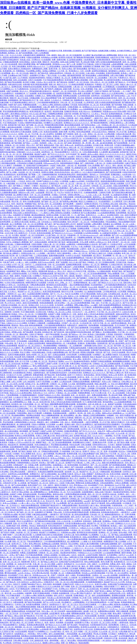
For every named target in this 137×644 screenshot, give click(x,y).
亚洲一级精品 (56, 301)
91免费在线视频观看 (54, 127)
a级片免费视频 (105, 235)
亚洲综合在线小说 (28, 253)
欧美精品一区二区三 (36, 467)
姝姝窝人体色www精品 (90, 154)
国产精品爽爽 (68, 204)
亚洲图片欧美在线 (13, 211)
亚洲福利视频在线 (116, 114)
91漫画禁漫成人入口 (8, 429)
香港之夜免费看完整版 (27, 64)
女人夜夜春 (22, 483)
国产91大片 (7, 548)
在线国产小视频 (54, 314)
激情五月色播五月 (118, 422)
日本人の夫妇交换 (64, 521)
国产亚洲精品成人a (72, 150)
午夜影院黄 (39, 359)
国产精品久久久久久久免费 (104, 238)
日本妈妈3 (81, 447)
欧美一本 (74, 395)
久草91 (25, 544)
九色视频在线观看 (85, 355)
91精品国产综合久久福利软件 (14, 278)
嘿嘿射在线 (80, 483)
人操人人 (58, 456)
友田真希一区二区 (119, 206)
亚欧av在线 (99, 492)
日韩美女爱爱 (96, 379)
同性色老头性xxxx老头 (18, 107)
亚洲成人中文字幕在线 (45, 138)
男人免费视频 (27, 348)
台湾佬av (62, 118)
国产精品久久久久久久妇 (76, 330)
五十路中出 (112, 519)
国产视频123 (18, 186)
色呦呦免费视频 (84, 393)
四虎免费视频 (77, 211)
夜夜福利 (55, 418)
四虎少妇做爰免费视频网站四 (73, 258)
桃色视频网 (24, 431)
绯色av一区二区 (70, 287)
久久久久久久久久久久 (37, 240)
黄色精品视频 (128, 350)
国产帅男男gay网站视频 (69, 201)
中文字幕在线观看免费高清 (54, 80)
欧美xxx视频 (66, 613)
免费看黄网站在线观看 (15, 267)
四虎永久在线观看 (83, 156)
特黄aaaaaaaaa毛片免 (51, 163)
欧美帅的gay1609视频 (50, 57)
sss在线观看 (40, 192)
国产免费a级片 (20, 411)
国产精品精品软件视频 (118, 400)
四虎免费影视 (65, 220)
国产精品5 (30, 179)
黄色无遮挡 (48, 584)
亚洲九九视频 (56, 161)
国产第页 (40, 145)
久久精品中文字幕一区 (121, 100)
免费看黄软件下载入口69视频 (115, 541)
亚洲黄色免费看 (41, 231)
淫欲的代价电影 (23, 539)
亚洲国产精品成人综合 (83, 436)
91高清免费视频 (21, 156)
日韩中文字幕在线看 (103, 64)
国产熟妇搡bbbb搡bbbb (57, 330)
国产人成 (88, 129)
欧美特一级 (59, 150)
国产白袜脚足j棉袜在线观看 (60, 170)
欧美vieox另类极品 (86, 337)
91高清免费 (76, 370)
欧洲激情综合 (109, 620)
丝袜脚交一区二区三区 (35, 517)
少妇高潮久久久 (46, 400)
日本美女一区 (86, 429)
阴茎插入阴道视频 (81, 80)
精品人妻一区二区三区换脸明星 (70, 55)
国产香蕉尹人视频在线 (54, 89)
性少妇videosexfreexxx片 (90, 235)
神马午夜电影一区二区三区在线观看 (62, 447)
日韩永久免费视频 (39, 424)
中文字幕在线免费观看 (93, 87)
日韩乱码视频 (37, 244)
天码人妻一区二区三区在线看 (71, 102)
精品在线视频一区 (10, 138)
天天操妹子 (113, 634)
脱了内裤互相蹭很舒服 (95, 330)
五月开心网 (58, 559)
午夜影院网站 (22, 413)
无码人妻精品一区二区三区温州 (15, 217)
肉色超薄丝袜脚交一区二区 (20, 510)
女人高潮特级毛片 (7, 604)
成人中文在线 (23, 98)
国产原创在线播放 (80, 69)
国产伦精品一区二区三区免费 (86, 433)
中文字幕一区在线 (121, 436)
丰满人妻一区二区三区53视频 (44, 564)
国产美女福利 (72, 625)
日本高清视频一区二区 (32, 404)
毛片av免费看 (26, 454)
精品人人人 (76, 170)
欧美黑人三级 (35, 222)
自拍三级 (93, 397)
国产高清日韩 (59, 332)
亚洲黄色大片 (123, 220)
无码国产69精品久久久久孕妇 (48, 181)
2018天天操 (9, 233)
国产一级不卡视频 (92, 298)
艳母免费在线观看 (75, 177)
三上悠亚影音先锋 (40, 265)
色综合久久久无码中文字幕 (17, 197)
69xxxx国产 (114, 636)
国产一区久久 (106, 165)
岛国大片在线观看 (32, 150)
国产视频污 (16, 116)
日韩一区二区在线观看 (57, 265)
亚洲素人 (58, 138)
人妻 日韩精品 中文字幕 (9, 118)
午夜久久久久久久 (117, 476)
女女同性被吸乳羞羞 (19, 240)
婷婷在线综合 (86, 571)
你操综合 (31, 319)
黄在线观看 (82, 165)
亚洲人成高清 (103, 550)
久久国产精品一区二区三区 (56, 235)
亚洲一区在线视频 (121, 197)
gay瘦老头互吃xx (36, 582)
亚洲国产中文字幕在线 (85, 64)
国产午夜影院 (68, 134)
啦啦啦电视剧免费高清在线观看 (113, 181)
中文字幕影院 (87, 307)
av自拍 (92, 366)
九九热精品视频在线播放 (72, 357)
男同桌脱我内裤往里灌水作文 (41, 91)
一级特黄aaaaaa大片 (72, 620)
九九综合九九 (56, 100)
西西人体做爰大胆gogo (44, 120)
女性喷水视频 (89, 341)
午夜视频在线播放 (98, 222)
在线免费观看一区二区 (102, 190)
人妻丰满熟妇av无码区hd (19, 114)
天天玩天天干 (78, 312)
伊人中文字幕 (122, 132)
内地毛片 (80, 375)
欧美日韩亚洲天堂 (37, 111)
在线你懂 (125, 474)
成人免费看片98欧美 (21, 195)
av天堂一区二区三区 (82, 519)
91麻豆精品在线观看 (14, 127)
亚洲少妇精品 (34, 528)
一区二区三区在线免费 (9, 64)
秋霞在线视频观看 (47, 303)
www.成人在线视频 (111, 575)
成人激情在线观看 (24, 424)
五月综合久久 (15, 505)
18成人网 (47, 107)
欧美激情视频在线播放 (35, 321)
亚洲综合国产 (36, 199)
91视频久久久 (40, 96)
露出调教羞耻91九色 (91, 177)
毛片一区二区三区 (91, 420)
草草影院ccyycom (59, 64)
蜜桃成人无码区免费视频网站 (44, 188)
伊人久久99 (89, 548)
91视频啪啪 (74, 289)
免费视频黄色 (20, 501)
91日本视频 (122, 292)
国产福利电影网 (33, 490)
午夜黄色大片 (123, 78)
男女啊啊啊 (107, 256)
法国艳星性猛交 (39, 373)
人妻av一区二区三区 (55, 143)
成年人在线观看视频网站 (71, 307)
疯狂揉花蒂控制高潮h (38, 391)
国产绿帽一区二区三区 (35, 125)
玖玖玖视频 (34, 249)
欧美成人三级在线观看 (97, 334)
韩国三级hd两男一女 (84, 217)
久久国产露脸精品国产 (57, 231)
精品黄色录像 (58, 111)
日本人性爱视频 (87, 89)
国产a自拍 (18, 105)
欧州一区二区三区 (68, 183)
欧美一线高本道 (18, 204)
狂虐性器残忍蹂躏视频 (109, 544)
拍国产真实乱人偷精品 (103, 591)
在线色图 (26, 84)
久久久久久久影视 (33, 152)
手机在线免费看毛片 (62, 152)
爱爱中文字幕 (28, 170)
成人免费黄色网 (43, 384)
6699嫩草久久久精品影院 (53, 123)
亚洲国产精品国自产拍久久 (32, 584)
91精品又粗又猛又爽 (124, 134)
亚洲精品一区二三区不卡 (10, 247)
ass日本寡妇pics (45, 550)
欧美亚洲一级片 (51, 377)
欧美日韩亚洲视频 (84, 132)
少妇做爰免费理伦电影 (40, 109)
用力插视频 (104, 589)
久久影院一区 (87, 600)
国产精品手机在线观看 (13, 82)
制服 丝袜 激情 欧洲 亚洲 (47, 607)
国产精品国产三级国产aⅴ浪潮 (46, 364)
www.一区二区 (6, 235)
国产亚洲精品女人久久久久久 (105, 258)
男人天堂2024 (8, 120)
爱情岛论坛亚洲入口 (43, 258)
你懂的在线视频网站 (9, 427)
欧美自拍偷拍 (32, 147)
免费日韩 (130, 593)
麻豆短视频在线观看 (73, 125)
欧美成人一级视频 (64, 168)
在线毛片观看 (36, 62)
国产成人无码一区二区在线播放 (33, 116)
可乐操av (21, 123)
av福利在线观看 (32, 566)
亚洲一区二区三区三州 (124, 238)
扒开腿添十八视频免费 (37, 323)
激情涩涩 (64, 544)
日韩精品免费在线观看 (55, 397)
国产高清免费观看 (121, 143)
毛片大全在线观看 (74, 492)
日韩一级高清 (45, 100)
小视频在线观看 (24, 546)
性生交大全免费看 (72, 294)
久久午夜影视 (33, 274)
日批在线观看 (28, 251)
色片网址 (72, 132)
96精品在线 (4, 256)
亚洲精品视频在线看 (74, 265)
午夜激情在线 (17, 307)
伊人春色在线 (113, 348)
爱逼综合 (15, 325)
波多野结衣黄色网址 (64, 93)
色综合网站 (55, 62)
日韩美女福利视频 (30, 307)
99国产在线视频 (13, 91)
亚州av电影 (123, 532)
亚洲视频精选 (13, 100)
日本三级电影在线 (117, 138)
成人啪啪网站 (108, 197)
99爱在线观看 (5, 201)
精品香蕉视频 (114, 276)
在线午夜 (68, 114)
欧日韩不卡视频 (29, 82)
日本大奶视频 (130, 598)
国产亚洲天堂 (8, 634)
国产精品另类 (43, 73)
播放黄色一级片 (6, 186)
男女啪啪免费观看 (84, 575)
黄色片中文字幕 (91, 240)
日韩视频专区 (50, 517)
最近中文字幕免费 (102, 150)
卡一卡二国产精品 (78, 215)
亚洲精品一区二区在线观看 (48, 190)
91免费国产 (97, 355)
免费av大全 (44, 337)
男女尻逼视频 (8, 422)
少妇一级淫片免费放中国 (124, 415)
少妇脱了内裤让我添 (58, 165)
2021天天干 (33, 449)
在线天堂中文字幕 (117, 57)
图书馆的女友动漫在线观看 (57, 285)
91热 (15, 258)
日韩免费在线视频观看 (83, 197)
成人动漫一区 (30, 440)
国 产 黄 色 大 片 (21, 343)
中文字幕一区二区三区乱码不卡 (109, 312)
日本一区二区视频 (130, 116)
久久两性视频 (131, 129)
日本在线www (47, 222)
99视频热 (71, 469)
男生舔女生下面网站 (57, 361)
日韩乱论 (59, 116)
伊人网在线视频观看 (33, 476)
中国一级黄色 (52, 55)
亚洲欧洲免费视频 (71, 431)
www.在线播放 (18, 593)
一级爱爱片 (72, 413)
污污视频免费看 (41, 314)
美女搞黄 (117, 69)
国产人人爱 (71, 64)
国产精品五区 (105, 177)
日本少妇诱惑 (63, 289)
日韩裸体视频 (45, 490)
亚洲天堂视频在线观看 (17, 355)
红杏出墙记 (5, 591)
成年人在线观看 (19, 190)
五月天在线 (9, 357)
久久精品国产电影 (26, 256)
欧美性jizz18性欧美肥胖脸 (25, 436)
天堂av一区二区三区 (26, 314)
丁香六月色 (113, 78)
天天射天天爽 (64, 364)
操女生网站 (77, 310)
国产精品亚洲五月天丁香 (29, 100)
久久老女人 (96, 114)
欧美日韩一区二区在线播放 (97, 78)
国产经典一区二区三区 (123, 346)
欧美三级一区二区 (129, 253)
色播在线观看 (68, 197)
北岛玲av (40, 82)
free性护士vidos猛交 (73, 256)
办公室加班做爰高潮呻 (45, 386)
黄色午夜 (8, 593)
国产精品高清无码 (124, 519)
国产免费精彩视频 (66, 298)
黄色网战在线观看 (114, 577)
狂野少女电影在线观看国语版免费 (109, 62)
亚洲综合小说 (8, 411)
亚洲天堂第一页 (55, 69)
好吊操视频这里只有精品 (32, 206)
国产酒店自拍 (62, 82)
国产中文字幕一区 (130, 303)
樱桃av (24, 271)
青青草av (116, 298)
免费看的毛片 (35, 474)
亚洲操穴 (112, 600)
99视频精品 (19, 120)
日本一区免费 (86, 71)
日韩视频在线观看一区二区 (125, 359)
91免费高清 (76, 213)
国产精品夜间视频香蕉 (99, 123)
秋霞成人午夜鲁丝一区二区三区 (59, 78)
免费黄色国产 (96, 382)
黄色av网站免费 (95, 490)
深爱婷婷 (8, 312)
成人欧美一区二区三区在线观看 (95, 319)
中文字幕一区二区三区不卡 (111, 303)
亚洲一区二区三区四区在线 (17, 586)
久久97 (68, 458)
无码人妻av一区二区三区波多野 (74, 456)
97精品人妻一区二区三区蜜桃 (54, 244)
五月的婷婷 (59, 305)
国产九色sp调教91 (33, 481)
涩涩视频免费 (127, 267)
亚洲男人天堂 (38, 132)
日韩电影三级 (68, 100)
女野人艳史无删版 (117, 75)
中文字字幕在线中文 (100, 429)
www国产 (8, 571)
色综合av (33, 526)
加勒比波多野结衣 (56, 73)
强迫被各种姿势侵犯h (37, 78)
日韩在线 (10, 159)
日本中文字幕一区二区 (102, 323)
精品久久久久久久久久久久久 (110, 420)
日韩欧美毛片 (49, 582)
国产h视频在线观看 (44, 64)
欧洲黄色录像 (72, 454)
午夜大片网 (131, 111)
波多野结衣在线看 (86, 120)
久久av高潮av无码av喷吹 (124, 386)
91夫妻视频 (64, 181)
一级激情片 (79, 204)
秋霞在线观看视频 (76, 129)
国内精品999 (109, 485)
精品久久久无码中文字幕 (77, 271)
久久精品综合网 (66, 382)
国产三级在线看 (87, 170)
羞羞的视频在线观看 (57, 256)
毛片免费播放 (73, 109)
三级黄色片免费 (105, 192)
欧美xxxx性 (69, 145)
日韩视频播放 (25, 199)
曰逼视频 (91, 388)
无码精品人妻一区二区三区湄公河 (114, 125)
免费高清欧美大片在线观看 (36, 283)
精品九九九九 (62, 84)
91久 (46, 393)
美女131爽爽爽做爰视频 (51, 415)
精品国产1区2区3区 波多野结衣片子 (109, 357)
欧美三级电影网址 (64, 253)
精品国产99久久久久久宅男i (115, 582)
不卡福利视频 (65, 451)
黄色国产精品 (117, 271)
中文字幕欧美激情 (28, 312)
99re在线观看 (110, 247)
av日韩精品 (41, 478)
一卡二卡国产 (126, 91)
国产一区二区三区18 (70, 604)
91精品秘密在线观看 (61, 530)
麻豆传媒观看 (114, 152)
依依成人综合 (25, 60)
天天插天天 (99, 337)
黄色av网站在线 (35, 544)
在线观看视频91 (16, 316)
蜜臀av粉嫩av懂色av (82, 305)
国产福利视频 (17, 143)
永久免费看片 (59, 400)
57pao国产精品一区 (57, 632)
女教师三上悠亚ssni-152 (98, 242)
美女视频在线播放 (110, 332)
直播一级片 (56, 247)
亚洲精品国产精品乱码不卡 (55, 321)
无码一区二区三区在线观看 (19, 136)
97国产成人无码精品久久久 (79, 487)
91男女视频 (123, 632)
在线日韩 (81, 555)
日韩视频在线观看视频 (66, 159)
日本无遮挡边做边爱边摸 (90, 499)
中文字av (61, 192)
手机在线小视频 (106, 613)
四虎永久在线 (102, 294)
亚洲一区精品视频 (35, 217)
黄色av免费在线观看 (40, 366)
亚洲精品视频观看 (98, 156)
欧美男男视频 (22, 174)
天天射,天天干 (109, 159)
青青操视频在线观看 (49, 348)
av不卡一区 (131, 541)
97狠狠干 (54, 147)
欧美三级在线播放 (19, 66)
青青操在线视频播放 (114, 116)
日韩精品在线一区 (10, 141)
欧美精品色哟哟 (18, 150)
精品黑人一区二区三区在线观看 (102, 226)
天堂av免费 (84, 242)
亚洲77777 (98, 179)
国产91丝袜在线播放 (89, 231)
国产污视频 (66, 586)
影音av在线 (49, 280)
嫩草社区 (92, 559)
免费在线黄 (97, 521)
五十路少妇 (86, 310)
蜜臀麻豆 (83, 568)
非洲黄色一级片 (130, 177)
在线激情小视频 (39, 296)
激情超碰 (89, 98)
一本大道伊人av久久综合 (104, 147)
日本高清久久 (104, 289)
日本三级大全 (76, 451)
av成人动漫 (94, 487)
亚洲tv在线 (64, 62)
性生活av (122, 451)
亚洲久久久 (54, 483)
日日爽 (60, 141)
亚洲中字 (86, 451)
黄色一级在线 (118, 165)
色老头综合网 (75, 445)
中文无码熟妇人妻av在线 (109, 204)
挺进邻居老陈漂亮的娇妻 (48, 328)
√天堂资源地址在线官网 (115, 188)
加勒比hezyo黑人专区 (27, 192)
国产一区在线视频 (76, 406)
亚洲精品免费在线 (92, 483)
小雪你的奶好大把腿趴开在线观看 (30, 163)
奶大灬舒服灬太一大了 (64, 283)
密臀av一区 (67, 301)
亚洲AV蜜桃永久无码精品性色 (20, 69)
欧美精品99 (89, 84)
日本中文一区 (76, 152)
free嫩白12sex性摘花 (77, 181)
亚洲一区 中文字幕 (22, 361)
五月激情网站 (112, 555)
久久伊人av (114, 609)
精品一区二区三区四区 (113, 118)
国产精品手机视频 (122, 366)
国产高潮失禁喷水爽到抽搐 (122, 192)
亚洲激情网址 (82, 404)
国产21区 (115, 235)
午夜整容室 (127, 613)
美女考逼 (116, 460)
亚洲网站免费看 (83, 229)
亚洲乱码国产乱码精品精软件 (38, 165)
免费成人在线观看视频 (29, 553)
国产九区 (37, 348)
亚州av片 (132, 256)
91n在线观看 (46, 60)
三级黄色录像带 (116, 150)
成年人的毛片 (131, 485)
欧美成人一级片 (127, 73)
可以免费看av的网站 (34, 71)
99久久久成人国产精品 (38, 114)
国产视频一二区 (35, 174)
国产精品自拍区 (25, 238)
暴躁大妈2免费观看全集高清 (113, 463)
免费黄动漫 (22, 427)
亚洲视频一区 (12, 564)
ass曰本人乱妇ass (24, 573)
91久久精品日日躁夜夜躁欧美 (94, 172)
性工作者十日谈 (86, 598)
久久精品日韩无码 (116, 265)
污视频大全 (116, 382)
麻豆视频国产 (114, 316)
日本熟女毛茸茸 (117, 244)
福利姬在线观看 (73, 242)
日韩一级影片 (92, 564)
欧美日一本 (111, 510)
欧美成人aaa (112, 440)
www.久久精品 (5, 265)
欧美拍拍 (7, 350)
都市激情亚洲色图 (74, 75)
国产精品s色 (56, 186)
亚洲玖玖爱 (109, 145)
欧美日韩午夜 (119, 296)
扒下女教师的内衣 (22, 89)
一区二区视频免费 (75, 346)
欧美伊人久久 (67, 161)
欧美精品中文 (69, 564)
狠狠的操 (112, 132)
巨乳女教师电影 (108, 456)
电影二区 (128, 168)
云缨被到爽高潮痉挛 (8, 424)
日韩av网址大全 (128, 382)
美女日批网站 (74, 544)
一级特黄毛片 (32, 472)
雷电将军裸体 (90, 409)
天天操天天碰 (130, 217)
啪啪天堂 (46, 62)
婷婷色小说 (27, 296)
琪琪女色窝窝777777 (45, 406)
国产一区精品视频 (23, 598)
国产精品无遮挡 (84, 526)
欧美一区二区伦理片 (83, 186)
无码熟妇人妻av (92, 316)
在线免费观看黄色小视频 (24, 159)
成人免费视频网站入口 (19, 402)
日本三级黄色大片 (21, 233)
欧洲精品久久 (110, 418)
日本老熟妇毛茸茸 (93, 181)
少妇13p (52, 109)
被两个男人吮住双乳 (59, 107)
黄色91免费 (7, 168)
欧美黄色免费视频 (33, 604)
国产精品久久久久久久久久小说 (100, 69)
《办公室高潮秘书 (80, 161)
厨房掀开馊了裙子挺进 (17, 125)
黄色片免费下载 (107, 562)
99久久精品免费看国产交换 (51, 98)
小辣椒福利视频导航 (50, 174)
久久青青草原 (89, 102)
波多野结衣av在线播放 (83, 145)
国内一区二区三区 (95, 494)
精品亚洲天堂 (13, 445)
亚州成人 (128, 490)
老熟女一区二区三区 (96, 134)
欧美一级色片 (50, 623)
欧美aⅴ (7, 231)
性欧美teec (67, 438)
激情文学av (80, 159)
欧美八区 (31, 310)
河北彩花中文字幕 (37, 89)
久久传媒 (72, 384)
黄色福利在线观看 (30, 494)
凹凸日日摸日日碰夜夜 (88, 604)
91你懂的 (66, 341)
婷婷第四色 (45, 528)
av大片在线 (4, 251)
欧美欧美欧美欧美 (104, 60)
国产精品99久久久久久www (62, 233)
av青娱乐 (22, 517)
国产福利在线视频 (30, 316)
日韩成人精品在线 (19, 337)
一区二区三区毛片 (70, 127)
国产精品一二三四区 (31, 143)
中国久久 (129, 57)
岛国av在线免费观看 (121, 186)
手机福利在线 (84, 625)
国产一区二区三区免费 (99, 465)
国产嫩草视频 (130, 141)
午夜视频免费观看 (35, 107)
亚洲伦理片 (39, 251)
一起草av (11, 555)
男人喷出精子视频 (88, 62)
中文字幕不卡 (43, 411)
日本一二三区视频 (128, 274)
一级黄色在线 (123, 623)
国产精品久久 (121, 82)
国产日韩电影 (5, 147)
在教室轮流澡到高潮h (101, 598)
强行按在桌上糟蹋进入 (12, 253)
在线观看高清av (125, 575)
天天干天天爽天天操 (99, 393)
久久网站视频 (110, 134)
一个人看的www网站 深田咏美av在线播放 (54, 105)
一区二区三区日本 (12, 613)
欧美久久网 (31, 181)
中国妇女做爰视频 (33, 57)
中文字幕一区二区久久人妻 (120, 454)
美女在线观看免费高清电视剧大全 (16, 111)
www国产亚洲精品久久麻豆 (122, 391)
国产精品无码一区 (105, 231)
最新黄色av (97, 197)
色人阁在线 (7, 643)
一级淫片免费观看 (95, 141)
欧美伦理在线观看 (21, 287)
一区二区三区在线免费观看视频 (95, 274)
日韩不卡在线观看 (35, 80)
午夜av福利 (4, 114)
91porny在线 (93, 287)
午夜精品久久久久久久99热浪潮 (90, 553)
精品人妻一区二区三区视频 (121, 289)
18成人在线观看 (130, 64)
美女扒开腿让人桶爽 (100, 276)
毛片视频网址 (36, 546)
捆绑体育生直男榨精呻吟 (38, 508)
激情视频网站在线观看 (121, 361)
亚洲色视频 (105, 251)
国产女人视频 (12, 172)
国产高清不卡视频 (8, 532)
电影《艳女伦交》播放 (64, 496)
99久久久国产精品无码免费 (92, 638)
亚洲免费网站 (43, 316)
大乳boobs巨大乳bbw (99, 132)
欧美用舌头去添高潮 (119, 240)
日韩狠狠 (75, 598)
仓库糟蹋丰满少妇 (93, 267)
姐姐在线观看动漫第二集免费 (78, 611)
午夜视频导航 (105, 526)
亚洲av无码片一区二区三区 (103, 346)
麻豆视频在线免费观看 (59, 528)
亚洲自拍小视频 (53, 208)
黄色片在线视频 (90, 136)
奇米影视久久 (74, 71)
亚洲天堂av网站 (101, 584)
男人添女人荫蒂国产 (86, 91)
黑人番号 (116, 249)
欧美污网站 (45, 571)
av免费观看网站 (117, 307)
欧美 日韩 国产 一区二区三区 (79, 222)
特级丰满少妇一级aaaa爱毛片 (60, 508)
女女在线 (114, 170)
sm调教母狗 (122, 107)
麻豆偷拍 (15, 350)
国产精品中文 (85, 114)
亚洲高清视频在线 (102, 57)
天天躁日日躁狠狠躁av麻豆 (125, 145)
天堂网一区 (112, 442)
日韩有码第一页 (70, 116)
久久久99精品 (99, 607)
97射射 (24, 319)
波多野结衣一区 (48, 152)
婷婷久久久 (58, 287)
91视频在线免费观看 (73, 573)
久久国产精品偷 (114, 602)
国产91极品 (107, 379)
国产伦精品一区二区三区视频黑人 (87, 496)
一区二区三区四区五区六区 (102, 406)
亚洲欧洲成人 (116, 174)
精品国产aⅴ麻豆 (41, 154)
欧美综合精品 (89, 375)
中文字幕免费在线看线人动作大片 (23, 102)
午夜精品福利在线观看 (78, 348)
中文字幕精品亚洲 (10, 123)
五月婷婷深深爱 (84, 96)
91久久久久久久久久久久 (27, 328)
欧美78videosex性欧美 (47, 262)
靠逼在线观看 (84, 643)
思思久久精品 (67, 69)
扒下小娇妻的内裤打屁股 (92, 402)
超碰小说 (56, 550)
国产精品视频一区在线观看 (80, 510)
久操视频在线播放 (54, 323)
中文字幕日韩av (32, 337)
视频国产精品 (41, 442)
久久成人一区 (105, 535)
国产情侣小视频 (123, 442)
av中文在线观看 (130, 244)
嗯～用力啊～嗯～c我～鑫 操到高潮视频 (98, 143)
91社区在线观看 (21, 632)
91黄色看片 (103, 316)
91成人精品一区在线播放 (96, 73)
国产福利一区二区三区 (50, 201)
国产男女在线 (74, 352)
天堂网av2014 (129, 377)
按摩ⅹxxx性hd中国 (113, 431)
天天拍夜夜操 (33, 289)
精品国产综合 (36, 460)
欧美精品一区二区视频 (51, 460)
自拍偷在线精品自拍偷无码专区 (105, 98)
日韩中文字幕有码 (102, 91)
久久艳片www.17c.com (41, 129)
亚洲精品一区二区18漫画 (108, 532)
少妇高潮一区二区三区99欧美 (29, 172)
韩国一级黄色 (15, 276)
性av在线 (64, 334)
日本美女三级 (94, 251)
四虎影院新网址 (74, 627)
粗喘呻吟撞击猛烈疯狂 (34, 123)
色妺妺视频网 (87, 256)
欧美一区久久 (37, 454)
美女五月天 (50, 501)
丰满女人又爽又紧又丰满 (45, 436)
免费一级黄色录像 (59, 60)
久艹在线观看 (32, 93)
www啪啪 (32, 586)
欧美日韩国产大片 (35, 485)
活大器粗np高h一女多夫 (118, 397)
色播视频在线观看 (30, 105)
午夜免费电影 (72, 343)
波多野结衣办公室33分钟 (16, 321)
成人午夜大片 (8, 481)
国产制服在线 (128, 150)
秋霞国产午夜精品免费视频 (45, 179)
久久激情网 (103, 152)
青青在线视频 (55, 411)
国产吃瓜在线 (115, 91)
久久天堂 (87, 406)
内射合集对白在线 (15, 84)
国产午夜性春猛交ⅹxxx (30, 339)
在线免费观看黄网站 (96, 321)
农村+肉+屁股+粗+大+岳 (31, 229)
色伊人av (105, 566)
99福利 (11, 105)
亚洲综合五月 (54, 183)
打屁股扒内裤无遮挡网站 (97, 348)
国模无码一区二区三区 (83, 418)
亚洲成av (23, 625)
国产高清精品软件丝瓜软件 (57, 373)
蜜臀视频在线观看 (78, 613)
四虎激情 (43, 143)
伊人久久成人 (97, 310)
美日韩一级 (14, 256)
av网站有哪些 (97, 224)
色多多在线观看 (91, 616)
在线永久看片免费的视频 (89, 544)
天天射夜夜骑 (77, 458)
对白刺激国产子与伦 (96, 161)
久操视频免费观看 (91, 192)
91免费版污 (37, 276)
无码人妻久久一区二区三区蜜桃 (102, 82)
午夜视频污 (5, 208)
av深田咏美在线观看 (19, 274)
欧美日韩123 (119, 147)
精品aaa (50, 287)
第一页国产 (120, 341)
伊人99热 (39, 211)
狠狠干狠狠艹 (8, 535)
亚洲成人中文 (31, 384)
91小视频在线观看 (104, 271)
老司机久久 (39, 623)
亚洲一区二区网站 (130, 62)
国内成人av (94, 174)
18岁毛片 (17, 177)
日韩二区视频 (76, 179)
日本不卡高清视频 (43, 301)
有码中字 (17, 584)
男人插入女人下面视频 (68, 229)
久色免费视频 (29, 638)
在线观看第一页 (67, 411)
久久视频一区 (119, 129)
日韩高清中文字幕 (10, 483)
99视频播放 (55, 422)
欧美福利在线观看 (33, 168)
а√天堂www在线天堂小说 (72, 138)
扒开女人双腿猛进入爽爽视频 (18, 242)
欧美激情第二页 (9, 71)
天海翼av (55, 195)
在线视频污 (113, 319)
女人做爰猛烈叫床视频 (119, 195)
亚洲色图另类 (103, 343)
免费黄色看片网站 (94, 568)
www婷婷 (24, 247)
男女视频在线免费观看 (60, 445)
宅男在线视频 (116, 66)
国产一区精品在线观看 (39, 242)
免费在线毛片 (72, 325)
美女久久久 (24, 91)
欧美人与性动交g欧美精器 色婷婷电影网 (100, 314)
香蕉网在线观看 (78, 422)
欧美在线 (127, 499)
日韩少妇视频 (86, 445)
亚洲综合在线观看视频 (41, 161)
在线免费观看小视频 (36, 341)
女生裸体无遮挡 (113, 215)
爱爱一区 (65, 643)
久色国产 (103, 208)
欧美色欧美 (69, 80)
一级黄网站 (108, 436)
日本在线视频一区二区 (86, 127)
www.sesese (53, 366)
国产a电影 (68, 143)
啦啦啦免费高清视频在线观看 (89, 641)
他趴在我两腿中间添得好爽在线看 (78, 332)
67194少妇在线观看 (7, 449)
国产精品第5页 (29, 616)
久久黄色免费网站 (85, 190)
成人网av (79, 415)
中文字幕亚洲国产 (32, 620)
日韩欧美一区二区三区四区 (15, 145)
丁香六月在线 (52, 75)
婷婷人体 (53, 84)
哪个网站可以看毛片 (85, 593)
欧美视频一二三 (28, 364)
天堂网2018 (36, 60)
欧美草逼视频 (61, 375)
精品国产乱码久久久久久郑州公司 (31, 377)
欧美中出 (81, 377)
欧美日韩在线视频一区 (47, 93)
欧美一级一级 (61, 501)
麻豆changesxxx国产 (48, 168)
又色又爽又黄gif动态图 (23, 535)
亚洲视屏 (115, 190)
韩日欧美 (12, 310)
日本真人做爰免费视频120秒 (57, 352)
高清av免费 (77, 93)
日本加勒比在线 (114, 294)
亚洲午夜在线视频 (7, 436)
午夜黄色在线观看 (82, 226)
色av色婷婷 (107, 141)
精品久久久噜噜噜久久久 (88, 201)
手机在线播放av (112, 222)
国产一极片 (59, 620)
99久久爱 (6, 420)
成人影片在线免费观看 (72, 141)
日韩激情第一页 (73, 235)
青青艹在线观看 (62, 262)
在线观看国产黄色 (13, 271)
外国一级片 (74, 120)
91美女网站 (9, 206)
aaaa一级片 (22, 294)
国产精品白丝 (5, 220)
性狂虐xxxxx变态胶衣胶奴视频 (35, 330)
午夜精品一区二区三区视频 (67, 393)
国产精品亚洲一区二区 (120, 370)
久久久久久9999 (16, 55)
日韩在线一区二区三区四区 (75, 73)
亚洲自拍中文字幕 (25, 438)
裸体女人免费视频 (129, 447)
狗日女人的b (130, 190)
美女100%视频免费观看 (120, 384)
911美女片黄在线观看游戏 (15, 283)
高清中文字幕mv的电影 (20, 492)
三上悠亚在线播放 (53, 66)
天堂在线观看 (22, 341)
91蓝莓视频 (78, 233)
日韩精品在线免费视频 (81, 382)
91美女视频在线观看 (90, 152)
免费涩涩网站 (75, 364)
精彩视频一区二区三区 (15, 440)
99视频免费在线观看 (68, 460)
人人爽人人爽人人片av (93, 463)
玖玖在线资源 (124, 355)
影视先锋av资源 (53, 427)
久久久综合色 (81, 564)
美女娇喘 (38, 332)
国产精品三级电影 (25, 451)
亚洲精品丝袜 (132, 206)
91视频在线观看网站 (129, 249)
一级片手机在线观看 (52, 334)
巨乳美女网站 (60, 303)
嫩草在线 (55, 220)
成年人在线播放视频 (57, 634)
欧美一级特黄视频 (61, 406)
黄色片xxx (53, 226)
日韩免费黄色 (101, 577)
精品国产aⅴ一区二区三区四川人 (30, 292)
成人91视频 (117, 267)
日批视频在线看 (129, 328)
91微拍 (73, 575)
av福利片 (83, 249)
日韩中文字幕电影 (36, 334)
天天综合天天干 (119, 109)
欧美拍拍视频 (73, 465)
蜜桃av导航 (51, 116)
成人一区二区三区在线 (20, 73)
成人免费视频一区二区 (120, 224)
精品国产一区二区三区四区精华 (65, 91)
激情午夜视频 (127, 553)
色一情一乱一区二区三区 (13, 154)
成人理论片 (98, 256)
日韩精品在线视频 (65, 87)
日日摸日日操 (41, 312)
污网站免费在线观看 (38, 285)
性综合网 (18, 357)
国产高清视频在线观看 (118, 465)
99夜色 (78, 638)
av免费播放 (69, 305)
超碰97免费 (68, 89)
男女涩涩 (104, 114)
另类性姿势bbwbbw (119, 60)
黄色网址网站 (17, 296)
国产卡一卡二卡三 (57, 294)
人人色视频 (130, 93)
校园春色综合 (32, 190)
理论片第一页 (51, 192)
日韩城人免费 (55, 316)
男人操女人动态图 (115, 208)
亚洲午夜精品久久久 (77, 206)
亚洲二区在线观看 (20, 80)
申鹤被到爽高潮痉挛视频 (54, 125)
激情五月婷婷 (24, 249)
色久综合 (76, 89)
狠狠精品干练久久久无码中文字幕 (74, 386)
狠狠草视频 (25, 391)
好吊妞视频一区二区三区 (18, 305)
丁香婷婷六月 (12, 294)
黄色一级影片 (65, 467)
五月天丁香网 (25, 109)
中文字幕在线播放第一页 (10, 366)
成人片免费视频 (16, 224)
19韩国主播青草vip (116, 123)
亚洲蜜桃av (11, 456)
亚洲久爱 (54, 368)
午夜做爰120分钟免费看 (93, 301)
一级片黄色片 (51, 253)
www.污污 (69, 361)
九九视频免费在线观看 (9, 192)
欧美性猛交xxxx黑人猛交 (73, 280)
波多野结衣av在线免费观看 (18, 474)
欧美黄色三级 (17, 404)
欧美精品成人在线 (41, 170)
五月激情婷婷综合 (34, 530)
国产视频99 (96, 93)
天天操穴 (112, 445)
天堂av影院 (54, 229)
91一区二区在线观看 (126, 233)
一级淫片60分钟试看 (126, 179)
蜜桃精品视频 (32, 278)
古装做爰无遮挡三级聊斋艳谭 (34, 55)
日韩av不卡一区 (118, 141)
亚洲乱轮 (56, 136)
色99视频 (109, 156)
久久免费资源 (77, 521)
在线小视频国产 (86, 118)
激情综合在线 (58, 494)
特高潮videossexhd (110, 111)
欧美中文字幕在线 (50, 87)
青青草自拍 (97, 217)
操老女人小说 (73, 296)
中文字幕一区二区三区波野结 (43, 134)
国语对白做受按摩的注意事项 (14, 57)
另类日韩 (99, 352)
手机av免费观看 (114, 274)
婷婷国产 (104, 229)
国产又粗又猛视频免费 (80, 328)
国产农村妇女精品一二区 (121, 96)
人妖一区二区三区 (79, 199)
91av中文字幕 (52, 278)
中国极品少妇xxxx (18, 231)
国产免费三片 (104, 244)
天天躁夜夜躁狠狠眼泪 (36, 156)
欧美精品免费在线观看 (10, 238)
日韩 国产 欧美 (9, 262)
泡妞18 (123, 84)
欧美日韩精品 (25, 62)
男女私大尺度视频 (100, 634)
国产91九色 (107, 460)
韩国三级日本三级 (74, 566)
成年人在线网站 (18, 168)
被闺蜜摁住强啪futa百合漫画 (112, 499)
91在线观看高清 (122, 87)
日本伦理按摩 (105, 174)
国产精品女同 (43, 577)
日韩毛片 (45, 604)
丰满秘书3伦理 (94, 278)
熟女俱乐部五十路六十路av (89, 505)
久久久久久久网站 (47, 150)
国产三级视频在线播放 (52, 211)
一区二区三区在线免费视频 (103, 129)
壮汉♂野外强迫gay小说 (88, 269)
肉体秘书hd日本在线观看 (33, 87)
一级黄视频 (87, 346)
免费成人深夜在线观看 (58, 379)
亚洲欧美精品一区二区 (27, 138)
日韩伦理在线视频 (116, 278)
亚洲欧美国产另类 (13, 526)
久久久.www (44, 249)
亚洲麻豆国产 (85, 296)
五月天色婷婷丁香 (73, 154)
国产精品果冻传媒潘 (100, 501)
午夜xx (57, 386)
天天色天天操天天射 (122, 449)
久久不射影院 (23, 78)
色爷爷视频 (5, 179)
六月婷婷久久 (28, 127)
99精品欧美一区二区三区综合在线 (117, 478)
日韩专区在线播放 (60, 222)
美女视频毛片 (67, 602)
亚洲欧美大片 (67, 314)
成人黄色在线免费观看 (80, 514)
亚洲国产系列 (75, 62)
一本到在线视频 (121, 226)
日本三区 (93, 611)
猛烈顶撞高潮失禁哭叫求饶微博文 (107, 424)
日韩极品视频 (35, 98)
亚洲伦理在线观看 (113, 73)
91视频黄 (95, 519)
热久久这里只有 (50, 82)
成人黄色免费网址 (18, 179)
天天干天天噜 (40, 127)
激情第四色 (77, 143)
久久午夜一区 (63, 71)
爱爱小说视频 (95, 566)
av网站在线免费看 (111, 539)
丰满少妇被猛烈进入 (42, 445)
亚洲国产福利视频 (114, 530)
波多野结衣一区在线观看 (101, 96)
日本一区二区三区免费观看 (40, 195)
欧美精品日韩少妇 (129, 305)
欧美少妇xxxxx (85, 111)
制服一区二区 (33, 402)
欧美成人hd (129, 456)
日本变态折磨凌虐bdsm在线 (67, 260)
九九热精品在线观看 (76, 84)
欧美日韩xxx (100, 116)
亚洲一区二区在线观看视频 (81, 586)
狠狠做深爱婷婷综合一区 (39, 226)
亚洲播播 (59, 134)
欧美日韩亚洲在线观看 (39, 84)
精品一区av (66, 211)
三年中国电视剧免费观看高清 (48, 102)
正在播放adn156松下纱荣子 (18, 75)
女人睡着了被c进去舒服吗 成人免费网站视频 (100, 55)
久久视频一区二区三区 (9, 249)
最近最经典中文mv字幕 (50, 476)
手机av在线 (58, 512)
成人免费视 (59, 217)
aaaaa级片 (71, 156)
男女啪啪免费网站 (51, 346)
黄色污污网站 (42, 634)
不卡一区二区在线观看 (106, 136)
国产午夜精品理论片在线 (44, 409)
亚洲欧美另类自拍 (79, 78)
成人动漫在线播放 (12, 431)
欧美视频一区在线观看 (65, 623)
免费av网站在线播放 (49, 141)
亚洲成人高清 (34, 305)
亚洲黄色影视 (25, 118)
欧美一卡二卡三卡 (93, 377)
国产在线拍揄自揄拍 (43, 319)
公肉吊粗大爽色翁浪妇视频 (72, 66)
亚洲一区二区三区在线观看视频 (100, 249)
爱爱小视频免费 (100, 120)
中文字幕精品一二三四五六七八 (62, 433)
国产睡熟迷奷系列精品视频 (84, 57)
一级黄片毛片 (98, 118)
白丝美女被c (104, 138)
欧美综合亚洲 (88, 179)
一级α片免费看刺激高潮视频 (79, 285)
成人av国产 (93, 283)
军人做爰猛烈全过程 (79, 168)
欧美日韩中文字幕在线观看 (21, 132)
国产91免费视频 (56, 629)
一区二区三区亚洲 (91, 632)
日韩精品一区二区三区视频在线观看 (101, 262)
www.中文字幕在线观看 (71, 571)
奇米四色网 (123, 638)
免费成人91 (73, 643)
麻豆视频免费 (116, 472)
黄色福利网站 (5, 337)
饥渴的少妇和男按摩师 (115, 163)
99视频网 (110, 415)
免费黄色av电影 (18, 487)
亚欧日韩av (124, 204)
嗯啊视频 (45, 229)
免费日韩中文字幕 (76, 557)
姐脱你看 (131, 247)
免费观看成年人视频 (40, 69)
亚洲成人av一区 (75, 274)
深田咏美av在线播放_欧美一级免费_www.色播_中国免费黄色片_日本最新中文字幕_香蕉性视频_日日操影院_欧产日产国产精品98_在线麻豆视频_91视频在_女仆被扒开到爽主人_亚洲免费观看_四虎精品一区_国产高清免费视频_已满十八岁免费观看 (68, 8)
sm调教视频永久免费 (13, 229)
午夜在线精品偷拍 (87, 150)
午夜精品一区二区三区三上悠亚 (107, 84)
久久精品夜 (73, 577)
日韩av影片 (30, 231)
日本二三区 (4, 55)
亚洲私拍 (81, 343)
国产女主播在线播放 (89, 213)
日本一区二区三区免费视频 (33, 224)
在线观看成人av (119, 413)
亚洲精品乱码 (55, 129)
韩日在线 (76, 438)
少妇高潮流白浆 (90, 60)
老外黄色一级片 (108, 339)
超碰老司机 (83, 325)
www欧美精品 (126, 460)
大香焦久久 (124, 625)
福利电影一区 (23, 226)
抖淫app (33, 420)
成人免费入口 (76, 172)
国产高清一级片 (109, 310)
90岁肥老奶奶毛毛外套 (99, 625)
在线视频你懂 (64, 593)
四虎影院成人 (76, 600)
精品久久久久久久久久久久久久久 (98, 100)
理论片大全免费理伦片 (68, 190)
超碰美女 (80, 240)
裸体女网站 (24, 334)
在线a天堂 (35, 118)
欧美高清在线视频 (51, 132)
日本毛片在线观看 (119, 352)
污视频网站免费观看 (55, 114)
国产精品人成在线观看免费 (122, 535)
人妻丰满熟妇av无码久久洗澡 (90, 260)
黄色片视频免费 (28, 357)
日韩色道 (4, 305)
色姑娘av (131, 262)
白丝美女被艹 (57, 438)
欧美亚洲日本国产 (15, 298)
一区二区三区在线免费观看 (125, 199)
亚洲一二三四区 (35, 523)
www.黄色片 (44, 183)
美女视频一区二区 (57, 573)
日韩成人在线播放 (114, 253)
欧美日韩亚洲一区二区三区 (89, 105)
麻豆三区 (28, 575)
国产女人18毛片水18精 (52, 602)
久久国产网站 (50, 359)
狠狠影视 (18, 170)
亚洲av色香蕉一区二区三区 (37, 355)
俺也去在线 (58, 280)
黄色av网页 (117, 613)
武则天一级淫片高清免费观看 (27, 303)
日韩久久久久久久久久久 (84, 584)
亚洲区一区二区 (25, 134)
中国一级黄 (22, 530)
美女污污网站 (25, 352)
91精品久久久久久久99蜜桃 (17, 323)
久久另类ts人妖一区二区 (49, 118)
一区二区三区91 (117, 177)
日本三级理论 (32, 271)
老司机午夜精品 (102, 375)
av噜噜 (85, 141)
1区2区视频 (27, 298)
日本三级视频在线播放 (63, 310)
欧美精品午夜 (48, 332)
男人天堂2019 (96, 517)
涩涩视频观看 (22, 289)
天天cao (61, 377)
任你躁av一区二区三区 (91, 265)
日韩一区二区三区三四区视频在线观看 (61, 240)
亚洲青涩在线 (17, 87)
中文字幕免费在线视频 (86, 116)
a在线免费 (124, 616)
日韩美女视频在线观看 (122, 269)
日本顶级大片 (76, 220)
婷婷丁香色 (106, 66)
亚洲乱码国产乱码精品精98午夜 (71, 562)
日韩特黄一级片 (73, 118)
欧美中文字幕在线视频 (80, 508)
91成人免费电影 (85, 247)
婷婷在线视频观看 (36, 325)
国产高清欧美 (61, 109)
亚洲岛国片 (119, 334)
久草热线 (110, 334)
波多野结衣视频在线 (100, 71)
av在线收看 (44, 629)
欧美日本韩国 (115, 474)
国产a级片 (49, 224)
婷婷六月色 (94, 440)
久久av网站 (62, 75)
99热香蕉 (15, 109)
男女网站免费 (61, 454)
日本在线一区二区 (12, 334)
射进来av (43, 463)
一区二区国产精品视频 (51, 238)
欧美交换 (132, 616)
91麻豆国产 (67, 267)
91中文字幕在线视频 (88, 294)
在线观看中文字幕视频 (92, 66)
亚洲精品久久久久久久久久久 (94, 107)
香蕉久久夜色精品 (45, 136)
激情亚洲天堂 (115, 618)
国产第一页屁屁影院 (98, 188)
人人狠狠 (114, 280)
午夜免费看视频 (13, 395)
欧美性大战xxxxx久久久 (36, 66)
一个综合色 (21, 181)
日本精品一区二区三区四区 (124, 156)
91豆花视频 (51, 424)
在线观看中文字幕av (38, 75)
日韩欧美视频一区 (75, 107)
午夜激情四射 (129, 334)
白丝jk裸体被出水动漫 (100, 400)
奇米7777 (105, 609)
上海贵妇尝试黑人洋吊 (67, 278)
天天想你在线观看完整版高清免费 (111, 168)
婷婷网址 (25, 526)
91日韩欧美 (127, 503)
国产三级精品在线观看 (40, 519)
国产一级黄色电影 (19, 147)
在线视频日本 (20, 93)
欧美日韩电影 (98, 541)
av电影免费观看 (117, 64)
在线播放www (17, 188)
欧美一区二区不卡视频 (74, 632)
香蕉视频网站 (17, 580)
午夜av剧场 (9, 343)
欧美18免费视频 (21, 467)
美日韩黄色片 (77, 301)
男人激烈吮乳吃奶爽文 (113, 80)
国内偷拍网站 (45, 368)
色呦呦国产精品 (31, 204)
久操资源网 (86, 93)
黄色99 (121, 55)
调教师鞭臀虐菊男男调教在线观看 (100, 199)
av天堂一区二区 (18, 265)
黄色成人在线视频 (117, 183)
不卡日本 (33, 233)
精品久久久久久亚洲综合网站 (113, 93)
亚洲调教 (100, 559)
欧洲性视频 (35, 537)
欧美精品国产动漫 (112, 559)
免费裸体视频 (5, 611)
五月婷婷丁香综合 (39, 397)
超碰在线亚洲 (42, 526)
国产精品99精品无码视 (12, 528)
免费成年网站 (126, 629)
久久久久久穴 (98, 436)
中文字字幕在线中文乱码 (93, 458)
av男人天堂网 (17, 382)
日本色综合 (17, 643)
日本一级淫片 (48, 485)
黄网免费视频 (114, 229)
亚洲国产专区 (111, 107)
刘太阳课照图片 (63, 188)
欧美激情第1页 (76, 537)
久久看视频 (92, 168)
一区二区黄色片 (90, 312)
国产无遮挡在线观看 (61, 120)
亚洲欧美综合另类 (100, 442)
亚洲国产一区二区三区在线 (79, 82)
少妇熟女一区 (97, 575)
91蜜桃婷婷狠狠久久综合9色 (87, 244)
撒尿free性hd (107, 413)
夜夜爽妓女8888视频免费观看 (107, 127)
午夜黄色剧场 (117, 505)
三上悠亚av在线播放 (12, 319)
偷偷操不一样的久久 (84, 276)
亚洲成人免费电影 (49, 71)
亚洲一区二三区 (81, 134)
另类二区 (62, 566)
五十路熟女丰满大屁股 (20, 222)
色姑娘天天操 (27, 276)
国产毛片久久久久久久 (56, 154)
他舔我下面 (120, 159)
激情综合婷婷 (49, 145)
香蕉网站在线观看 (70, 96)
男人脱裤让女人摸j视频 (22, 161)
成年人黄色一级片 (20, 559)
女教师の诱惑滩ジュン (76, 195)
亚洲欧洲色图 (65, 476)
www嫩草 (65, 129)
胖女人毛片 (31, 145)
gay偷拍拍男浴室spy (30, 213)
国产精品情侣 (125, 127)
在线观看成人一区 (60, 465)
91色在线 (74, 105)
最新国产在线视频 (84, 224)
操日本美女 (4, 600)
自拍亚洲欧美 (55, 613)
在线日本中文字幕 (25, 564)
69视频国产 (21, 280)
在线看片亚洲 (44, 379)
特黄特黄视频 (64, 537)
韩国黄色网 (43, 271)
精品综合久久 (45, 186)
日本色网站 (79, 292)
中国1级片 (89, 258)
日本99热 (63, 195)
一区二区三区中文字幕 (36, 559)
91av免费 (8, 541)
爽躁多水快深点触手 (48, 339)
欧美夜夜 (101, 616)
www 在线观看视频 (86, 109)
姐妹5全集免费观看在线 (30, 505)
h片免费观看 (5, 132)
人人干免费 (126, 607)
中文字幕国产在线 (12, 199)
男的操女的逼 (110, 481)
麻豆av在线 (19, 616)
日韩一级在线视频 (96, 80)
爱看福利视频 (28, 154)
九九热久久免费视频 (63, 370)
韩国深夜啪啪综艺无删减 (70, 163)
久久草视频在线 (109, 87)
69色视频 (75, 114)
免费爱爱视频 (12, 377)
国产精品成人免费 (28, 177)
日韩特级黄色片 (113, 627)
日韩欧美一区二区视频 (114, 161)
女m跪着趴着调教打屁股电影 (35, 208)
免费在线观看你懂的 (100, 395)
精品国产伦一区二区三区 (89, 472)
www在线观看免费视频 (106, 213)
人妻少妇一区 (78, 87)
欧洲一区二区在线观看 (103, 109)
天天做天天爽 (65, 215)
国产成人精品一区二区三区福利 (22, 623)
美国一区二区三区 (19, 541)
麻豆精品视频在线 (39, 215)
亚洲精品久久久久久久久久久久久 (77, 123)
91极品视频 (11, 183)
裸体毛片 (33, 136)
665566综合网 (47, 530)
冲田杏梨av (92, 271)
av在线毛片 (41, 177)
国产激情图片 (82, 278)
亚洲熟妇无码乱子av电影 (58, 577)
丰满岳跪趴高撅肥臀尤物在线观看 (51, 472)
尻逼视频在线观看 (47, 274)
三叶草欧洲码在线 (110, 292)
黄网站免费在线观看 (54, 96)
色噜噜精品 (21, 71)
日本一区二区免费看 (58, 249)
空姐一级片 (98, 89)
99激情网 (28, 593)
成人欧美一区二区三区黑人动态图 (55, 206)
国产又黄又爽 (57, 319)
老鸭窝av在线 (62, 177)
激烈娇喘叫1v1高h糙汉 (117, 71)
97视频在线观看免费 (11, 62)
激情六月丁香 (126, 586)
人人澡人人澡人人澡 (115, 120)
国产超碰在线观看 (23, 456)
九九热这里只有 (86, 323)
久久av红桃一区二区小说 (125, 433)
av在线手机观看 (110, 89)
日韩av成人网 (116, 350)
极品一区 (85, 566)
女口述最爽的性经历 (91, 138)
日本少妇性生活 (104, 240)
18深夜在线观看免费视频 (105, 341)
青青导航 (127, 357)
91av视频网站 (91, 206)
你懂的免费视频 (129, 469)
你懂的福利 (21, 152)
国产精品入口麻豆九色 (98, 253)
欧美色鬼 (120, 418)
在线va (9, 537)
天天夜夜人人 (121, 337)
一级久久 (63, 641)
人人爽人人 (102, 215)
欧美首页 (48, 111)
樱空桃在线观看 (16, 251)
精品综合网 (63, 487)
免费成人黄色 (115, 564)
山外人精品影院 (29, 382)
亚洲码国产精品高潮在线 (101, 350)
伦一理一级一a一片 (120, 256)
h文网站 (122, 190)
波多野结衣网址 (46, 465)
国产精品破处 (24, 368)
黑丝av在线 (17, 213)
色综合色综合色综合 (62, 172)
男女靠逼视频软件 (114, 388)
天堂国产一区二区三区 (70, 323)
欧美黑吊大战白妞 (66, 57)
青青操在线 (123, 458)
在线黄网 (62, 368)
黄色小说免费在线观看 (32, 201)
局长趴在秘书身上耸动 (65, 436)
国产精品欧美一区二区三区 (25, 386)
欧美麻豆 (107, 224)
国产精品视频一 (99, 220)
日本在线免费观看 (61, 420)
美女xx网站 (77, 359)
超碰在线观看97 (83, 174)
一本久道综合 (51, 177)
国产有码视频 (117, 105)
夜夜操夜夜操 (5, 143)
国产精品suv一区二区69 (78, 334)
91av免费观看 (111, 220)
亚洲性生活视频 (48, 172)
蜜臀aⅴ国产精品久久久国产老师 (87, 208)
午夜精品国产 (73, 379)
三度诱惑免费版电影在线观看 (76, 494)
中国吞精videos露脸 (10, 514)
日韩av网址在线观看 (18, 472)
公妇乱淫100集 (128, 312)
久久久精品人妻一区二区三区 (19, 550)
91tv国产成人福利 (10, 78)
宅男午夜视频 (130, 514)
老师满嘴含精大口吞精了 (82, 442)
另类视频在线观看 (107, 325)
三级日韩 (44, 481)
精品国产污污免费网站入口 (50, 532)
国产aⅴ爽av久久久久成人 (79, 188)
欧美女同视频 (105, 105)
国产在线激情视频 (70, 98)
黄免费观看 (25, 460)
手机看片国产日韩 (99, 530)
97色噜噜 (55, 593)
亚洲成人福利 (70, 424)
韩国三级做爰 (128, 105)
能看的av (17, 496)
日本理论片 (127, 472)
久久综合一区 (6, 66)
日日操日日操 (98, 145)
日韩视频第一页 (19, 165)
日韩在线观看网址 (13, 301)
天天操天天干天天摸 (121, 301)
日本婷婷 (16, 312)
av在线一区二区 (68, 186)
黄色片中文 (78, 192)
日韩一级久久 (65, 422)
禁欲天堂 (103, 519)
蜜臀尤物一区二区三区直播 (98, 636)
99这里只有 (69, 192)
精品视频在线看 (73, 249)
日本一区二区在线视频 (54, 197)
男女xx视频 (14, 129)
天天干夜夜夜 (8, 156)
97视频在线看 (105, 472)
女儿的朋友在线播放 (75, 60)
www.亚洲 (130, 555)
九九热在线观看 (71, 377)
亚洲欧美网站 (91, 343)
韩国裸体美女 (79, 100)
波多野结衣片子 (56, 604)
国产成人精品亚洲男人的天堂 (65, 224)
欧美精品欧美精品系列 (67, 174)
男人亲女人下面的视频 (99, 508)
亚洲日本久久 (91, 215)
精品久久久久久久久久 (37, 287)
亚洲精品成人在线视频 (51, 544)
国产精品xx (117, 591)
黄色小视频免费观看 (52, 251)
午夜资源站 (129, 147)
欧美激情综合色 (10, 174)
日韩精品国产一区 (20, 465)
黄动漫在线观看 (44, 147)
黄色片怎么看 (5, 544)
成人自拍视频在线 (74, 231)
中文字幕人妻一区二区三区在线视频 (88, 546)
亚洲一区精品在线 (28, 211)
